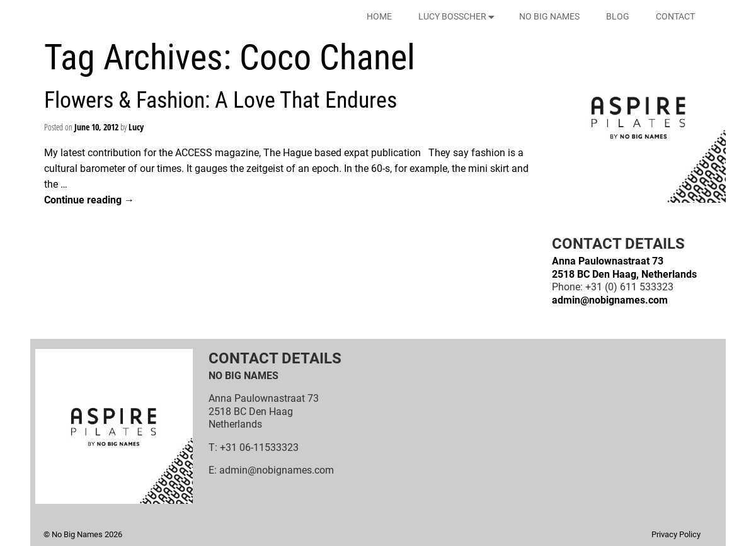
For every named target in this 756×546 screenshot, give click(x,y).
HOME (379, 16)
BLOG (618, 16)
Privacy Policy (676, 534)
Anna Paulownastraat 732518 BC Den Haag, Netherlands (624, 267)
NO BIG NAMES (549, 16)
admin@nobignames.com (610, 300)
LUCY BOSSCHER (459, 17)
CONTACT (675, 16)
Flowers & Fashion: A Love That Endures (220, 100)
